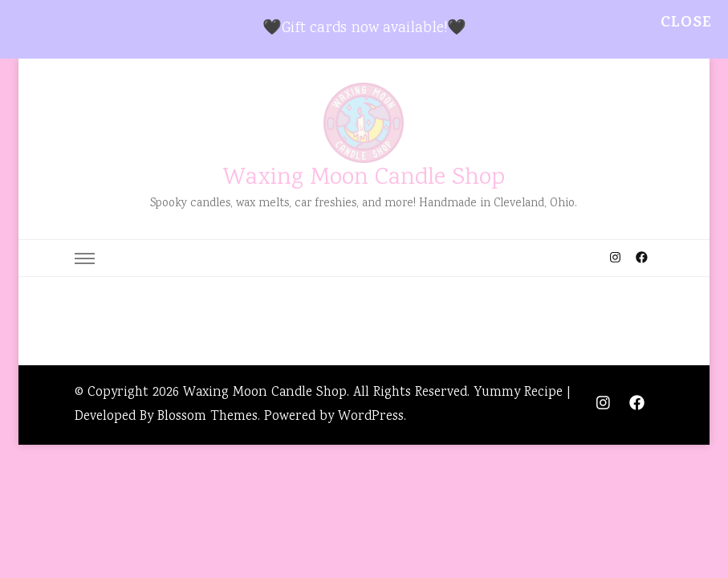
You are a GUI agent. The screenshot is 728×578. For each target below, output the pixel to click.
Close (686, 24)
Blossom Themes (207, 417)
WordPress (371, 417)
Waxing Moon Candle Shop (364, 179)
